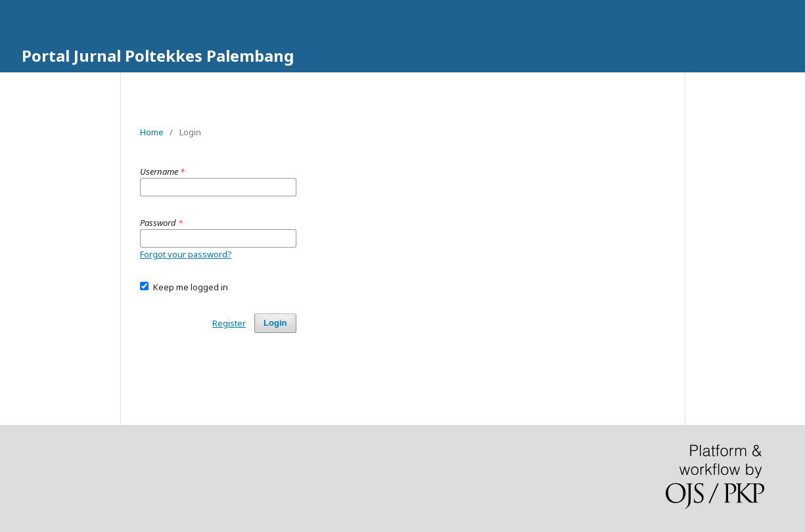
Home (152, 132)
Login (275, 323)
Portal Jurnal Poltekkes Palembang (158, 55)
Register (229, 323)
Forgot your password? (186, 254)
